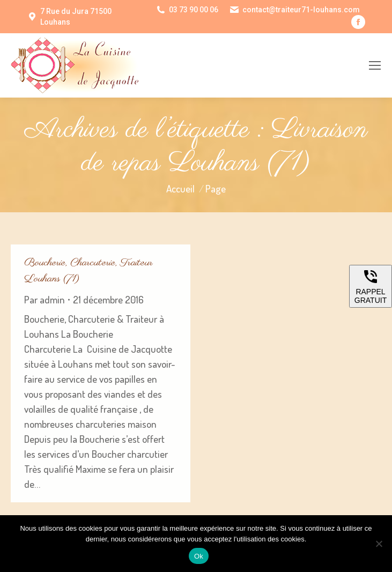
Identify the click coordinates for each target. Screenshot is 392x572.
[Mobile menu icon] (375, 65)
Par (45, 299)
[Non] (379, 544)
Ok (199, 556)
